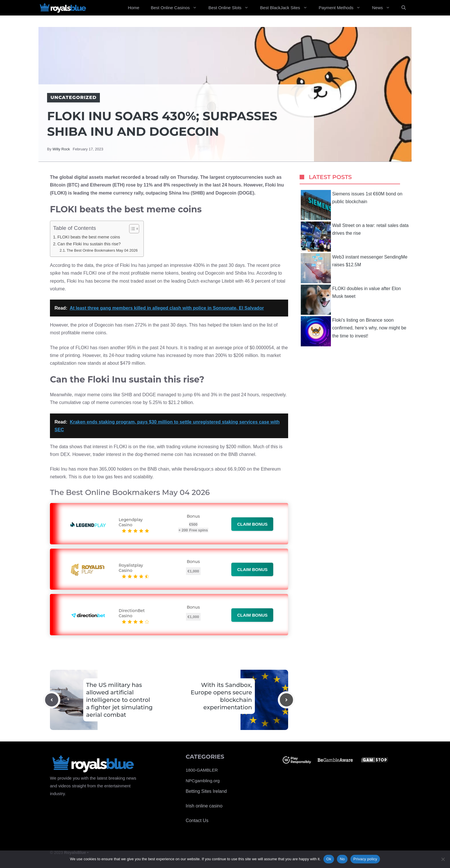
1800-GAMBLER (202, 770)
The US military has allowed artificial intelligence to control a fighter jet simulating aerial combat (119, 700)
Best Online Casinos (177, 8)
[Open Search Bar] (404, 8)
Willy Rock (61, 149)
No (342, 859)
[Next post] (286, 700)
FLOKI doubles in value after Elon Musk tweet (351, 300)
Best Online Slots (231, 8)
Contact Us (197, 821)
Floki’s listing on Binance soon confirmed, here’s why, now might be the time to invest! (354, 331)
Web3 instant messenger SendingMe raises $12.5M (354, 268)
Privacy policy (365, 859)
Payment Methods (343, 8)
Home (133, 8)
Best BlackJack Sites (286, 8)
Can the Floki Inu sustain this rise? (89, 244)
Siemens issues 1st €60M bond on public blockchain (352, 205)
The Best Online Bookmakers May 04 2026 (102, 250)
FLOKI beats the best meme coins (89, 237)
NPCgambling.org (203, 781)
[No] (443, 859)
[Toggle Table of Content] (131, 229)
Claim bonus (252, 524)
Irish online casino (204, 806)
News (384, 8)
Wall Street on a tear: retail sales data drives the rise (355, 237)
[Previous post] (52, 700)
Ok (329, 859)
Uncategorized (73, 97)
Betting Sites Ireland (206, 791)
